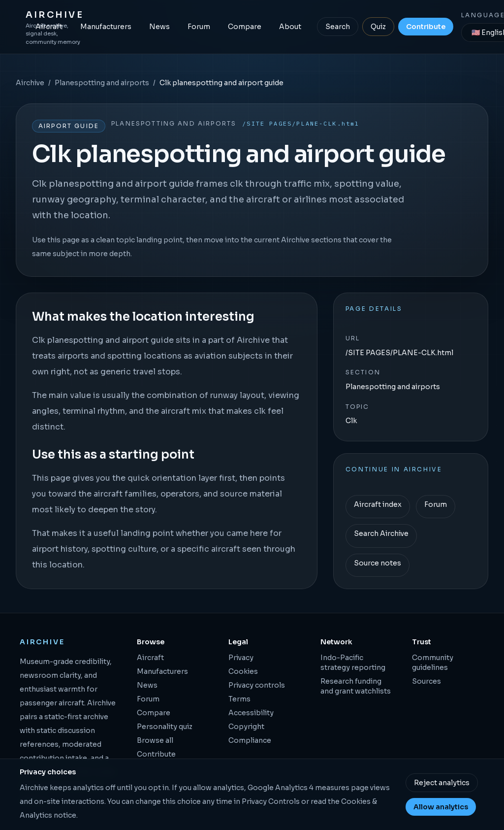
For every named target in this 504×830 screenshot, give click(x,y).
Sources (426, 681)
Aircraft (49, 27)
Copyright (246, 727)
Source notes (378, 563)
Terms (239, 699)
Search (338, 27)
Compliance (250, 740)
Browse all (155, 740)
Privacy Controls (271, 801)
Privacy (241, 658)
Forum (199, 27)
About (290, 27)
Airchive (30, 83)
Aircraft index (378, 504)
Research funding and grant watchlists (356, 686)
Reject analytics (442, 783)
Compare (245, 27)
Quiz (378, 27)
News (159, 27)
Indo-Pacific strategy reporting (353, 663)
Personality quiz (165, 727)
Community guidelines (433, 663)
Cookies (243, 671)
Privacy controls (257, 685)
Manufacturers (106, 27)
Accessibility (251, 713)
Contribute (426, 27)
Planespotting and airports (102, 83)
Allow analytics (441, 807)
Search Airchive (381, 533)
